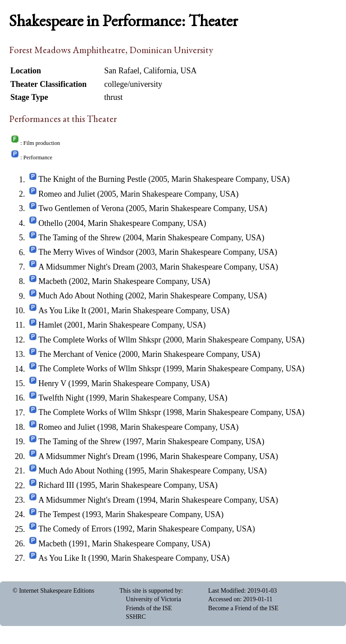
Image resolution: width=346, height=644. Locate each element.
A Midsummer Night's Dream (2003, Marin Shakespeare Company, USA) (158, 267)
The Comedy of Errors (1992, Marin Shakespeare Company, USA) (147, 529)
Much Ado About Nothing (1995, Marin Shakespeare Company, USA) (153, 471)
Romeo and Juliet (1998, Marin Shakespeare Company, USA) (138, 427)
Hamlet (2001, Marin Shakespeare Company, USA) (122, 325)
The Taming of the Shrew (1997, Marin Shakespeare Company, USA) (151, 441)
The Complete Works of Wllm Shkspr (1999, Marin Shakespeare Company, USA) (171, 369)
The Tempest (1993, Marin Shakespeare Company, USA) (131, 514)
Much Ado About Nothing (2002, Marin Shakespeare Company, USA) (153, 296)
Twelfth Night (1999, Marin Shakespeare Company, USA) (133, 398)
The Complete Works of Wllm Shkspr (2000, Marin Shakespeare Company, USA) (171, 340)
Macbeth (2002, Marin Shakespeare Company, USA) (124, 281)
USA (189, 71)
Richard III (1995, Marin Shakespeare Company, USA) (128, 486)
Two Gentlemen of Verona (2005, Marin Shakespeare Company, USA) (153, 208)
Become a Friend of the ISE (243, 608)
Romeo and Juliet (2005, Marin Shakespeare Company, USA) (138, 194)
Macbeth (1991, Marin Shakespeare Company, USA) (124, 544)
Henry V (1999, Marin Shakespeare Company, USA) (124, 383)
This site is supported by (150, 591)
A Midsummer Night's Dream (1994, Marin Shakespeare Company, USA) (158, 500)
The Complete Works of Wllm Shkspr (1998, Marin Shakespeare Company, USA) (171, 413)
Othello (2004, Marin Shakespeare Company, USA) (122, 223)
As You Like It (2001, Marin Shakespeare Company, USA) (134, 311)
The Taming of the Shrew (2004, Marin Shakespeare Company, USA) (151, 238)
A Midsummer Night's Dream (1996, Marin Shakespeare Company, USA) (158, 456)
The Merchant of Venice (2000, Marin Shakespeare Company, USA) (149, 354)
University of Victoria (153, 599)
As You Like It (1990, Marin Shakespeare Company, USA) (134, 558)
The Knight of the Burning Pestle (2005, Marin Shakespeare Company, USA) (164, 180)
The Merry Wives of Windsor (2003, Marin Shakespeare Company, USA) (158, 252)
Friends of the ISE (149, 608)
